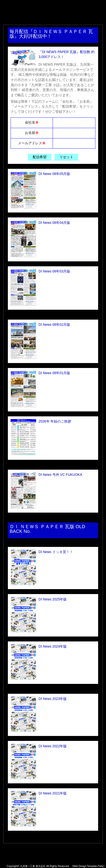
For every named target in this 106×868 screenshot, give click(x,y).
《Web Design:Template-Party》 (88, 866)
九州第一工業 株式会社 (32, 866)
